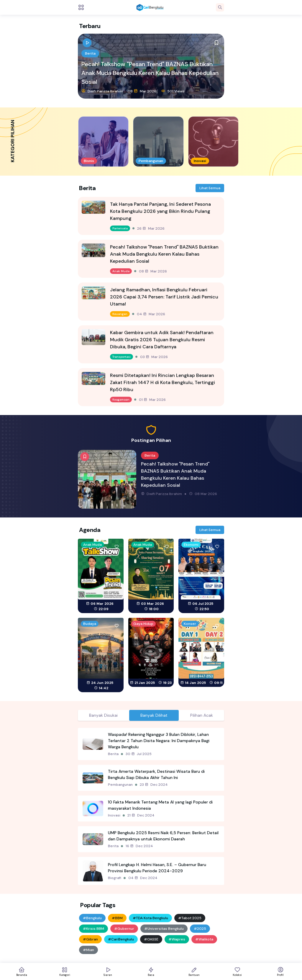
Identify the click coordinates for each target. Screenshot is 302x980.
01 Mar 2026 (152, 400)
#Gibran (90, 939)
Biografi (115, 878)
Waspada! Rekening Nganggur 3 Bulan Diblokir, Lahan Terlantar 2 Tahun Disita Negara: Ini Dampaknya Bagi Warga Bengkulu (159, 741)
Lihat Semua (210, 188)
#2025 (200, 929)
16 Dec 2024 (139, 846)
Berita (90, 53)
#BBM (117, 918)
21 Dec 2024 (141, 815)
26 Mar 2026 (151, 228)
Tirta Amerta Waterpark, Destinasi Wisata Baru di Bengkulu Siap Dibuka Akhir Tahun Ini (156, 774)
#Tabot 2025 (190, 918)
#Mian (88, 950)
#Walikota (204, 939)
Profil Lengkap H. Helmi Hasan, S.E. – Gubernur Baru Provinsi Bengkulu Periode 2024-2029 (157, 868)
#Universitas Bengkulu (164, 929)
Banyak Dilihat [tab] (154, 715)
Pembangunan (120, 785)
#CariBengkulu (121, 939)
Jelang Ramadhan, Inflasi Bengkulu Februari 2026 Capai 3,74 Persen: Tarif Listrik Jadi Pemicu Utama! (164, 297)
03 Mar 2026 (154, 357)
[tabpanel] (151, 806)
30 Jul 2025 (139, 754)
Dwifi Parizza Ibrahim (102, 91)
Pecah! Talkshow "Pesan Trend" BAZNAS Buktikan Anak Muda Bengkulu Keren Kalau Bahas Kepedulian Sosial (150, 73)
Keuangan (120, 314)
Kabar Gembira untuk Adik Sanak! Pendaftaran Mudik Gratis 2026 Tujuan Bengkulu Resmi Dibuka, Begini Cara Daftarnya (162, 340)
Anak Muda (121, 271)
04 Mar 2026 (151, 314)
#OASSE (151, 939)
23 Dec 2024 (154, 785)
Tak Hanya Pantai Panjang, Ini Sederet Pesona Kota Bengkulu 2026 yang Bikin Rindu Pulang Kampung (160, 211)
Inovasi (114, 815)
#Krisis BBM (93, 929)
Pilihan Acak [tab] (202, 715)
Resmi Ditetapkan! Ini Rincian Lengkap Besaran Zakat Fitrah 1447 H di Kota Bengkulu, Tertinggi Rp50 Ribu (163, 382)
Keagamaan (121, 400)
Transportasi (122, 357)
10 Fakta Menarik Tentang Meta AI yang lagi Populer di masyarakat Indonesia (160, 805)
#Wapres (177, 939)
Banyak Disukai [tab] (103, 715)
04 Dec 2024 (143, 878)
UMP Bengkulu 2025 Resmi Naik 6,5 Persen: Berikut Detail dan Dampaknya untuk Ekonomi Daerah (163, 836)
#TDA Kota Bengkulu (150, 918)
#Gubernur (124, 929)
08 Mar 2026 (142, 91)
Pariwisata (120, 228)
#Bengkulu (92, 918)
